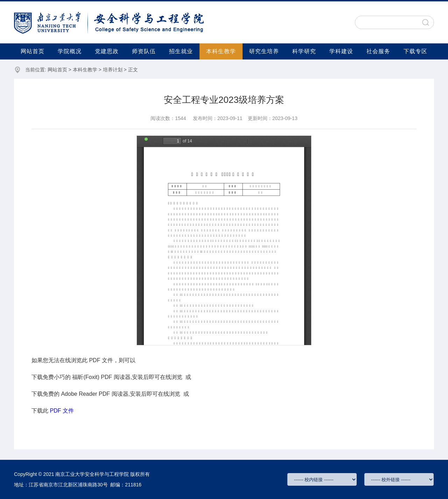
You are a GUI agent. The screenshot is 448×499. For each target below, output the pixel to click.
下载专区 (415, 51)
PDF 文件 (62, 411)
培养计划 (113, 70)
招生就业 (181, 51)
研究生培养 (264, 51)
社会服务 (378, 51)
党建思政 (107, 51)
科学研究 (304, 51)
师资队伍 (144, 51)
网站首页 (33, 51)
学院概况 (70, 51)
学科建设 (341, 51)
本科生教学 (221, 51)
